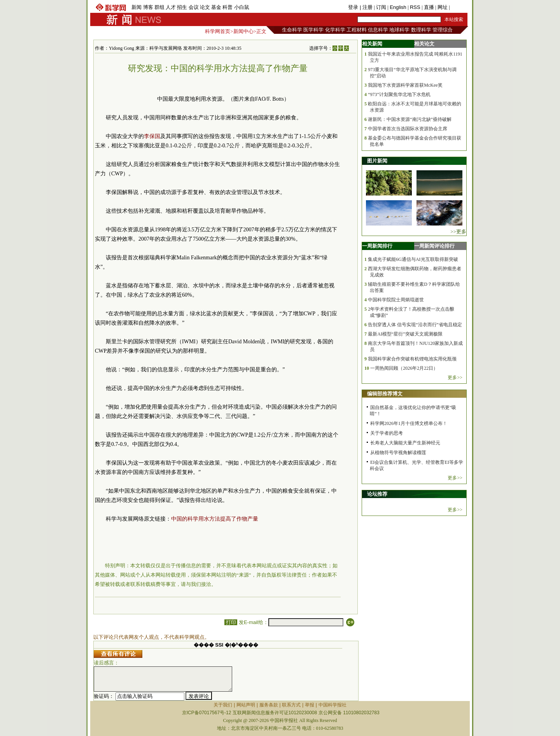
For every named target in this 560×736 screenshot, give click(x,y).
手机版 (459, 7)
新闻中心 (243, 31)
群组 (159, 7)
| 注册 (366, 7)
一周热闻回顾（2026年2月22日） (404, 368)
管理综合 (443, 30)
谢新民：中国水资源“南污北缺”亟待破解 (410, 119)
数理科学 (421, 30)
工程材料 (357, 30)
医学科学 (313, 30)
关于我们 (223, 705)
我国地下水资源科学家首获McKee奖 (405, 85)
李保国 (152, 136)
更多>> (455, 378)
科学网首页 (218, 31)
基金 (216, 7)
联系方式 (291, 705)
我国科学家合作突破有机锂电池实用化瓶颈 (412, 359)
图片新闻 (377, 161)
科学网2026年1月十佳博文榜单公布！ (409, 423)
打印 (231, 622)
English (398, 7)
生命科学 (292, 30)
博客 (148, 7)
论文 (205, 7)
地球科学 (399, 30)
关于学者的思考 (387, 433)
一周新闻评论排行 (434, 246)
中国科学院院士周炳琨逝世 (396, 300)
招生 (182, 7)
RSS (415, 7)
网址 (443, 7)
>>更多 (458, 232)
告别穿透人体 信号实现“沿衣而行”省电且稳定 (415, 325)
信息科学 (378, 30)
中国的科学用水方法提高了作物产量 (215, 519)
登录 (354, 7)
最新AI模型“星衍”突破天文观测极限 (405, 334)
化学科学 (335, 30)
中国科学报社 (332, 705)
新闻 (136, 7)
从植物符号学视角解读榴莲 (398, 453)
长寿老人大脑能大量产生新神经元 (405, 443)
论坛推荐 (377, 494)
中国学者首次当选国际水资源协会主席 (408, 129)
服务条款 (269, 705)
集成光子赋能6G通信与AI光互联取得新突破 (413, 259)
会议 (194, 7)
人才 (171, 7)
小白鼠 (242, 7)
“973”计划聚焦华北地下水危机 (399, 94)
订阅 (381, 7)
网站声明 (246, 705)
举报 (310, 705)
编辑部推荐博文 (385, 394)
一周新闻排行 (377, 246)
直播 (429, 7)
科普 (227, 7)
